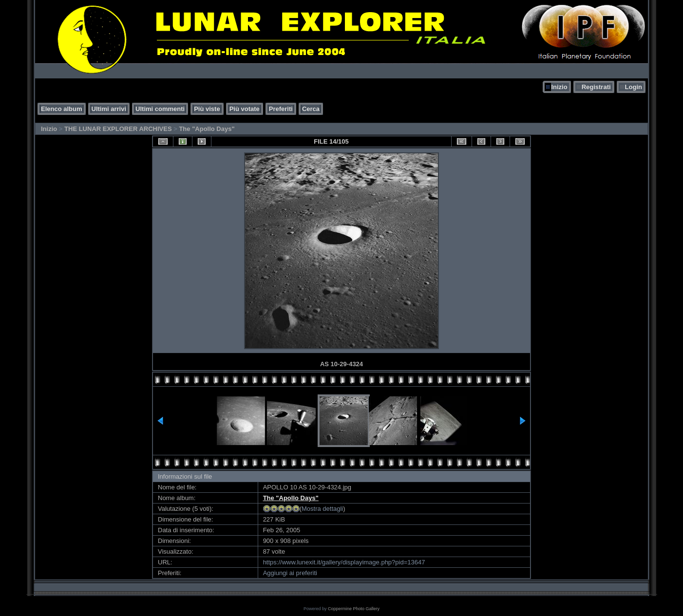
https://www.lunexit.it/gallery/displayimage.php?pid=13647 (344, 562)
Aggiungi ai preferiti (290, 573)
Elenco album (62, 109)
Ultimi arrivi (109, 109)
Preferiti (281, 109)
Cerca (311, 109)
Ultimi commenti (160, 109)
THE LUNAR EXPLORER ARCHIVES (118, 129)
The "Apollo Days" (207, 129)
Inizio (559, 87)
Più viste (207, 109)
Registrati (596, 87)
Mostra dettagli (322, 509)
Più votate (245, 109)
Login (634, 87)
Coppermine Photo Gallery (354, 609)
